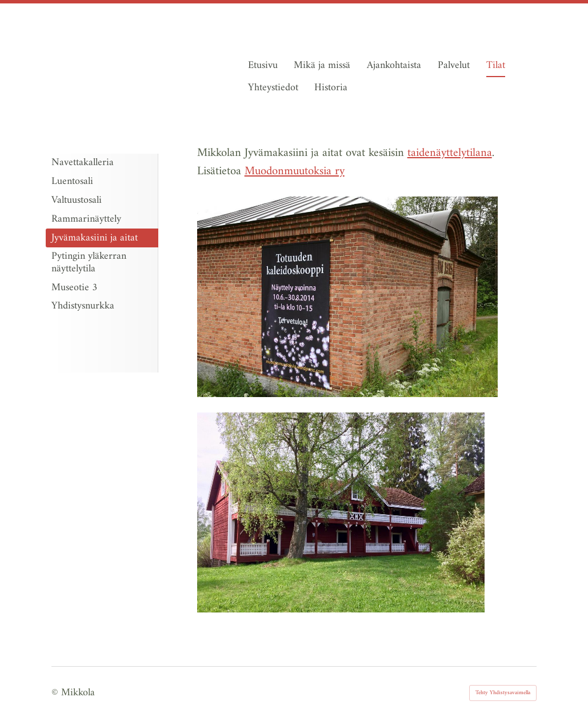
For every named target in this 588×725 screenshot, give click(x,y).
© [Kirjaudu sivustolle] (56, 693)
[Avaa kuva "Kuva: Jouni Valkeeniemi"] (347, 297)
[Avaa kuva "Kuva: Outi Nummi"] (341, 513)
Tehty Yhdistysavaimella (503, 693)
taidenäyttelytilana (450, 153)
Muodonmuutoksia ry (295, 171)
